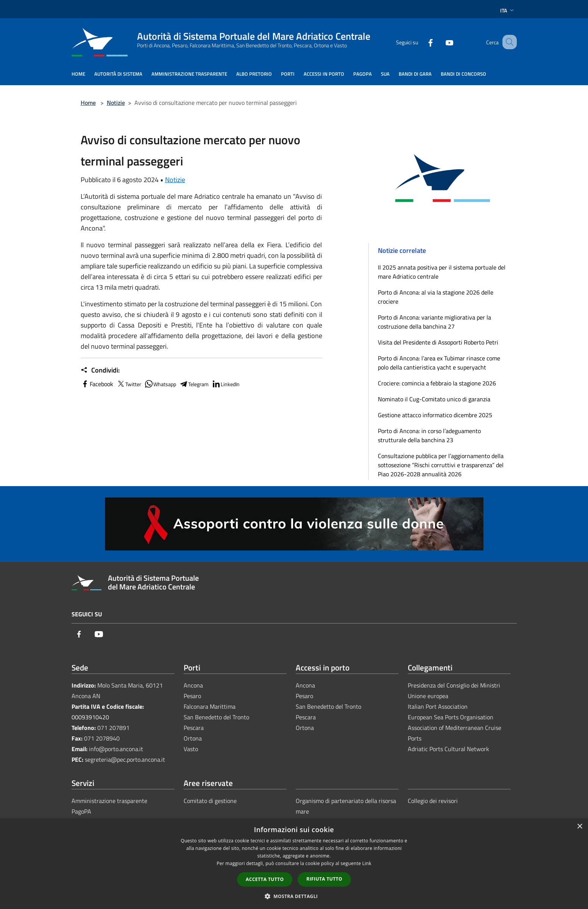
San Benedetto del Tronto (216, 717)
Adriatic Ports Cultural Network (448, 749)
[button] (294, 896)
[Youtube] (440, 42)
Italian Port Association (438, 706)
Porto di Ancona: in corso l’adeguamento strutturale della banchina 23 (429, 435)
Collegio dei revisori (433, 801)
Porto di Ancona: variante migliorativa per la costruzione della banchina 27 (434, 322)
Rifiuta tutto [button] (324, 879)
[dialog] (294, 864)
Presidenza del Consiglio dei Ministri (454, 685)
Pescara (194, 728)
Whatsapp (160, 384)
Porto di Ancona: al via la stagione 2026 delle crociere (436, 297)
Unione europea (428, 696)
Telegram (194, 384)
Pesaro (192, 696)
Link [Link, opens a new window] (367, 863)
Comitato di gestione (210, 801)
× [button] (579, 827)
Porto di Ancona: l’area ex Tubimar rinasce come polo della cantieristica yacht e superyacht (439, 363)
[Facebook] (421, 42)
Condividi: (100, 370)
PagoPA (81, 811)
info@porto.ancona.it (116, 749)
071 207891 (113, 728)
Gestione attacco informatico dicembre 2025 (435, 415)
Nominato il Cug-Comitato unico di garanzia (434, 399)
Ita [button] (508, 10)
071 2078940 (102, 738)
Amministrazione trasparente (109, 801)
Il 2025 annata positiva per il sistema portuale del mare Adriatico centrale (442, 272)
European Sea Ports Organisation (451, 717)
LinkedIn (226, 384)
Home (88, 103)
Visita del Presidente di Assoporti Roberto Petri (438, 342)
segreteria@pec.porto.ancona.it (125, 759)
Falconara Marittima (210, 706)
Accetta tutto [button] (265, 879)
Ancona (193, 685)
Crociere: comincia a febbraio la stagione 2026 (437, 383)
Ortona (193, 738)
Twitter (129, 384)
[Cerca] (508, 42)
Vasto (191, 749)
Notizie (116, 103)
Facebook (97, 384)
